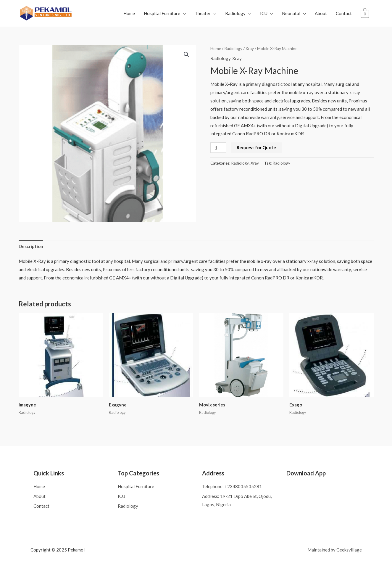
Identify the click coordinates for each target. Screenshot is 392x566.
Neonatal (291, 13)
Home (129, 13)
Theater (203, 13)
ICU (264, 13)
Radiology (236, 13)
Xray (250, 48)
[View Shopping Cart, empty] (365, 13)
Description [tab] (31, 246)
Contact (344, 13)
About (321, 13)
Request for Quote (256, 147)
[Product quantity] (218, 148)
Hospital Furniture (162, 13)
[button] (186, 54)
